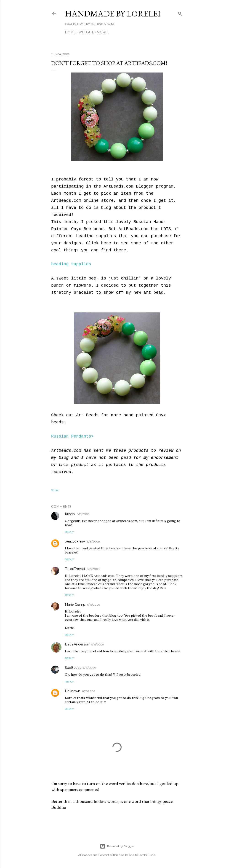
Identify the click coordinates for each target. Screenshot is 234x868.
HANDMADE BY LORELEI (113, 14)
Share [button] (55, 490)
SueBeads (73, 668)
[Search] (180, 13)
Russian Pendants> (72, 436)
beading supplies (71, 264)
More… (103, 32)
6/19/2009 (89, 691)
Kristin (70, 514)
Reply (69, 532)
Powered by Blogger (117, 846)
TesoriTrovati (75, 569)
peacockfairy (75, 541)
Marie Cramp (75, 605)
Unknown (73, 691)
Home (70, 32)
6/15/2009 (83, 514)
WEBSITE (86, 32)
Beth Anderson (77, 644)
